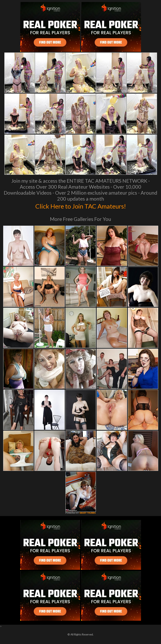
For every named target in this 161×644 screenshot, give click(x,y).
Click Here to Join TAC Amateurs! (81, 206)
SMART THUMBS (88, 513)
